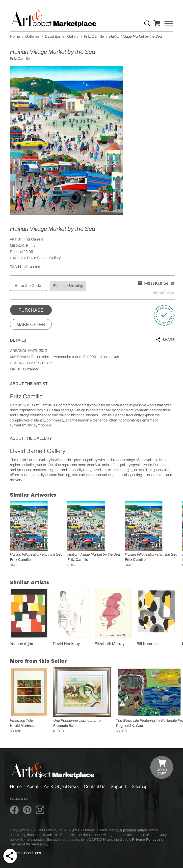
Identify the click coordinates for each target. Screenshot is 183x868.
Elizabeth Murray (110, 644)
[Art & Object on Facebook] (14, 810)
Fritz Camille (33, 239)
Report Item (164, 293)
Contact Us (95, 787)
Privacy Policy (144, 839)
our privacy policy (132, 830)
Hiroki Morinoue (23, 726)
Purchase (31, 310)
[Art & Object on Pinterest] (27, 810)
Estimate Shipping (68, 286)
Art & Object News (61, 787)
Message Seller (156, 283)
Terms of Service (25, 844)
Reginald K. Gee (129, 726)
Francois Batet (65, 726)
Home (16, 787)
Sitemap (140, 787)
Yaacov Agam (22, 644)
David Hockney (66, 644)
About (33, 787)
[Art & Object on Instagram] (40, 810)
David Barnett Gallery (44, 258)
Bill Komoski (147, 644)
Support (118, 787)
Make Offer (31, 325)
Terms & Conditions (25, 853)
